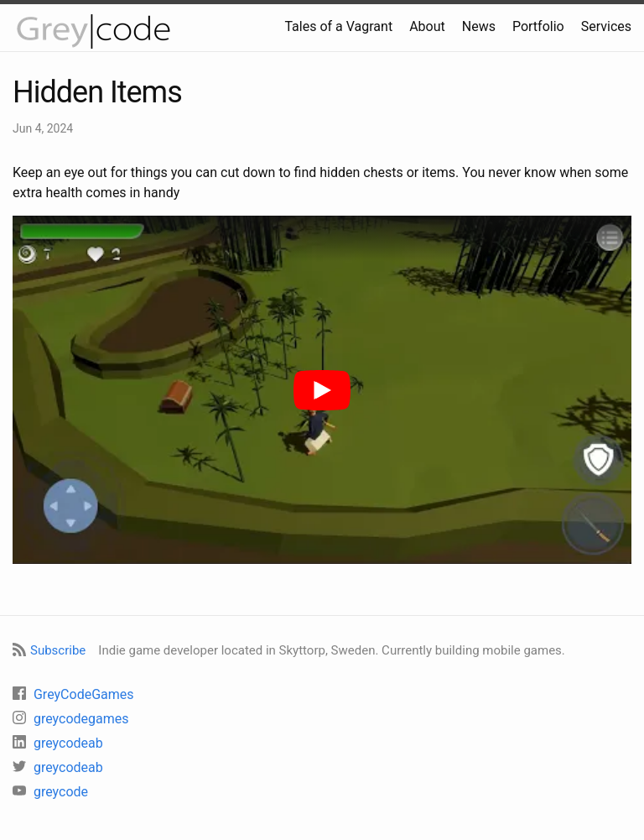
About (427, 26)
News (479, 26)
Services (606, 26)
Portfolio (538, 26)
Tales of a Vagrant (338, 26)
